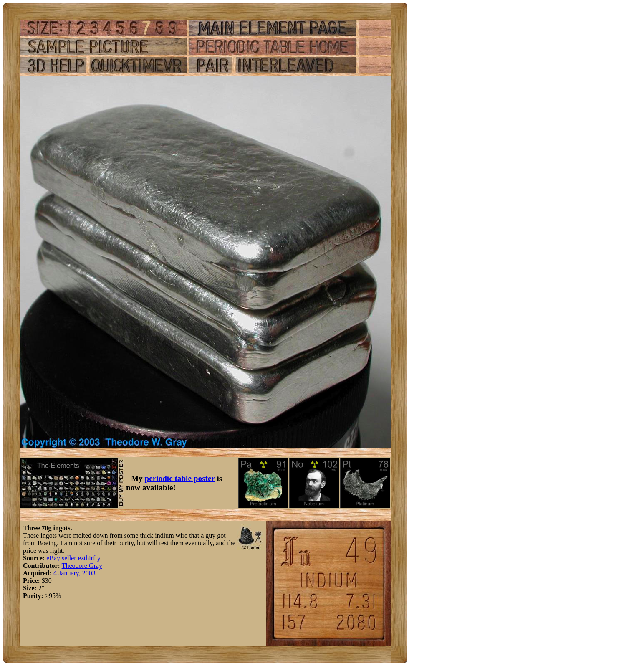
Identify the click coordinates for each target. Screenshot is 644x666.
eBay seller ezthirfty (73, 558)
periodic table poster (180, 478)
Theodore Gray (82, 566)
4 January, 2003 (75, 573)
